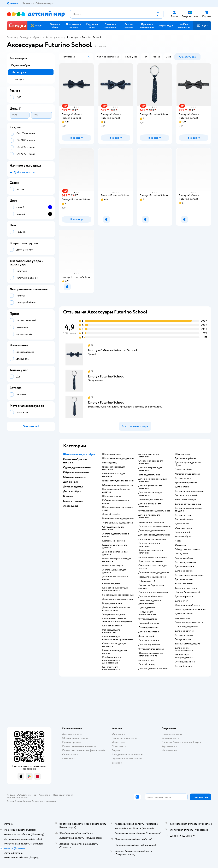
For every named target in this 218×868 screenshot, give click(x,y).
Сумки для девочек (185, 662)
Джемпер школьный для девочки (115, 553)
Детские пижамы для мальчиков (149, 516)
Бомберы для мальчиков (151, 522)
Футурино (180, 545)
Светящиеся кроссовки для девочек (153, 567)
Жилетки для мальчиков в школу (116, 535)
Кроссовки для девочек (151, 561)
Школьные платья (111, 496)
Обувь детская (182, 454)
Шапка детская (182, 618)
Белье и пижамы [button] (73, 501)
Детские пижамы (184, 579)
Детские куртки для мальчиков (149, 455)
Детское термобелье (149, 645)
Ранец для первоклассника (189, 622)
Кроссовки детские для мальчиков (151, 551)
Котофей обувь (183, 537)
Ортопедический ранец (187, 605)
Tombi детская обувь (185, 500)
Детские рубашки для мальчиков (150, 505)
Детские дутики (183, 515)
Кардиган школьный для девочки (115, 546)
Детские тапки (182, 487)
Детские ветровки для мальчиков (150, 469)
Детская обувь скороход (188, 504)
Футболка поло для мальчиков (154, 511)
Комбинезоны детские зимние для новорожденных (117, 620)
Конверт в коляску (112, 626)
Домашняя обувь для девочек (154, 573)
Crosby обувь (182, 554)
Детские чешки (183, 478)
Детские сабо (182, 524)
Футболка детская (148, 619)
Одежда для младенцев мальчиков (114, 645)
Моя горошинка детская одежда (115, 652)
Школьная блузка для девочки (118, 481)
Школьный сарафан (113, 566)
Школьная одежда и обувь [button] (79, 454)
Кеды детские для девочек (152, 577)
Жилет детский (146, 636)
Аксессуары (53, 37)
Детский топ (181, 601)
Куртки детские (147, 608)
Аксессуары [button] (70, 506)
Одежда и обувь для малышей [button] (75, 461)
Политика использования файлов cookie (84, 750)
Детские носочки (184, 571)
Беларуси (51, 801)
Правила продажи (72, 742)
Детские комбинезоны (151, 597)
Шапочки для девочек (186, 627)
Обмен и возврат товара (75, 738)
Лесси (178, 541)
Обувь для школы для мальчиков (113, 528)
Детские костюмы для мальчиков (150, 494)
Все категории (18, 59)
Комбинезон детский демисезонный (150, 602)
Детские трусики (184, 597)
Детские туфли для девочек (153, 557)
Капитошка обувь (184, 558)
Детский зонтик (183, 666)
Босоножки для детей (186, 495)
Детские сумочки (184, 635)
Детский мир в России (19, 801)
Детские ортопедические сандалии (188, 509)
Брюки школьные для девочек (118, 519)
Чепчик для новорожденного (190, 609)
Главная (11, 37)
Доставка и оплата (72, 734)
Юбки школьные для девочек (118, 485)
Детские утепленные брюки (153, 669)
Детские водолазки (149, 640)
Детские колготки (184, 567)
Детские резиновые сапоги (189, 491)
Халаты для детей (184, 584)
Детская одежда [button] (73, 487)
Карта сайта (68, 759)
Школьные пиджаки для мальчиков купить (151, 654)
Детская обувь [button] (72, 491)
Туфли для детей (147, 581)
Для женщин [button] (71, 482)
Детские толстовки (149, 632)
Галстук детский (183, 639)
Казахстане (37, 801)
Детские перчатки (184, 631)
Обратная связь (70, 755)
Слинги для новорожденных (153, 592)
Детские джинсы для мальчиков (149, 545)
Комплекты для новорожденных (111, 668)
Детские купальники (186, 562)
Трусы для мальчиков (186, 588)
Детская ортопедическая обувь (188, 464)
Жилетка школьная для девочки (114, 571)
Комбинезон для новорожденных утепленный (118, 638)
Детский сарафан (111, 514)
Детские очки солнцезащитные (184, 649)
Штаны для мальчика (149, 475)
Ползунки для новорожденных (147, 613)
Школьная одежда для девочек (118, 458)
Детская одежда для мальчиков (154, 535)
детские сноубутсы (185, 458)
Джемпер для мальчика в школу (115, 578)
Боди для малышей (112, 603)
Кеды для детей (183, 532)
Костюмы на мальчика (114, 541)
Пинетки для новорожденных (118, 595)
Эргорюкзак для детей (114, 615)
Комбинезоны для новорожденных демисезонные (112, 660)
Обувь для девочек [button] (75, 477)
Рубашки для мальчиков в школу (116, 502)
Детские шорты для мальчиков (154, 526)
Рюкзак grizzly (110, 463)
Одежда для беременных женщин (151, 587)
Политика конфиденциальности (79, 746)
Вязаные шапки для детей (188, 644)
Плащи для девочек (149, 627)
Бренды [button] (68, 496)
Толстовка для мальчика (151, 500)
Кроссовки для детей (186, 482)
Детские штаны (146, 660)
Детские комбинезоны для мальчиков (152, 480)
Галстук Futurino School (106, 376)
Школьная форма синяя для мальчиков (116, 560)
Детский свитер (147, 664)
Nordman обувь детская (187, 474)
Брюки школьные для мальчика (113, 475)
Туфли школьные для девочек (117, 523)
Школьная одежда (112, 454)
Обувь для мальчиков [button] (76, 472)
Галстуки (19, 79)
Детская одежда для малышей (117, 599)
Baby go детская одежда (187, 549)
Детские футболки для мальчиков (150, 487)
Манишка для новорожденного (184, 656)
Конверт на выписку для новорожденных (115, 589)
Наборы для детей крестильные (112, 631)
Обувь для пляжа (183, 528)
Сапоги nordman (183, 470)
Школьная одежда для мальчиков (114, 468)
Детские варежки (184, 614)
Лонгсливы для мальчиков (152, 539)
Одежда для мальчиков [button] (77, 467)
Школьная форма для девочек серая (118, 509)
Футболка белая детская (151, 649)
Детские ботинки (184, 519)
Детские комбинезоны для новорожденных (116, 609)
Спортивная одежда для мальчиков (151, 462)
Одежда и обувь (29, 37)
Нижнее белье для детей (188, 592)
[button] (202, 26)
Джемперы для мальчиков (152, 531)
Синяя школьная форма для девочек (116, 491)
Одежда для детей (111, 584)
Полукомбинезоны (149, 623)
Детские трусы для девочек (189, 575)
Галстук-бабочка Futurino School (113, 350)
